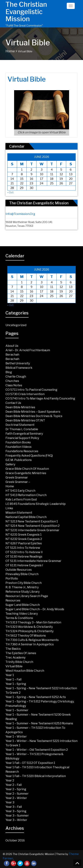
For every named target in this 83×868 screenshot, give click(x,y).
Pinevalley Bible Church (22, 574)
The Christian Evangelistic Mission (26, 12)
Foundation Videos (19, 447)
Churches (12, 381)
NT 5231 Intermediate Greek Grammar (32, 530)
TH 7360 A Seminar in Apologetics (30, 644)
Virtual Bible (14, 666)
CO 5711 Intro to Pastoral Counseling (31, 390)
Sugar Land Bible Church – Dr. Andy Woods (35, 609)
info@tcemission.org (20, 214)
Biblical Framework (19, 368)
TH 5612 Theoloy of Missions (26, 636)
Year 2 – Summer (17, 794)
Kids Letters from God (21, 499)
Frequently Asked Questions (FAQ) (29, 456)
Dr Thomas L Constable (22, 429)
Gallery (10, 464)
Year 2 (10, 780)
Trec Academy (15, 658)
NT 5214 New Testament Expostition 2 (33, 526)
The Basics (13, 649)
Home (10, 51)
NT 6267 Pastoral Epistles (24, 543)
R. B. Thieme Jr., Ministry (22, 587)
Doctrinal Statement (20, 425)
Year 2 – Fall (14, 785)
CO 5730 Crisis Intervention (25, 394)
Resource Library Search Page (27, 596)
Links (9, 508)
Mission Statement (19, 513)
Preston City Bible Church (24, 583)
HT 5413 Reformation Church (26, 495)
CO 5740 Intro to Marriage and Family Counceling (40, 399)
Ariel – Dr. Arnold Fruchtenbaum (28, 350)
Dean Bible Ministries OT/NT (25, 420)
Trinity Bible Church (19, 662)
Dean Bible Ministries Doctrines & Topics (34, 416)
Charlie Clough (16, 377)
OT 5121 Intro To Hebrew (23, 548)
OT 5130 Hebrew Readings (24, 557)
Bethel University (18, 363)
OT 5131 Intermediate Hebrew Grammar (33, 561)
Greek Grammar (17, 478)
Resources (13, 600)
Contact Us (13, 403)
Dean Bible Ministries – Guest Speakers (33, 412)
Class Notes (14, 385)
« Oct (10, 192)
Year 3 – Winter (16, 820)
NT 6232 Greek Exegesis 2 (24, 539)
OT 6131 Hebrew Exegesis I (24, 565)
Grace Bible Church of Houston (27, 469)
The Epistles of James (21, 653)
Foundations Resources (22, 451)
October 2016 (15, 840)
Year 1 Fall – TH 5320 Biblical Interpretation (36, 776)
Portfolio (12, 579)
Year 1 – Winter (16, 737)
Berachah (12, 355)
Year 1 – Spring (16, 684)
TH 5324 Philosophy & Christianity (29, 631)
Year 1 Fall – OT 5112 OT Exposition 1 (30, 763)
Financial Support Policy (22, 438)
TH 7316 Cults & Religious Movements (32, 640)
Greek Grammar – (18, 482)
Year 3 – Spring (16, 811)
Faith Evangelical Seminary (24, 434)
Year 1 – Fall (13, 679)
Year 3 (10, 802)
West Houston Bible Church (25, 671)
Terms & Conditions (19, 618)
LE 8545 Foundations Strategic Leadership (36, 504)
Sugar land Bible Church (23, 605)
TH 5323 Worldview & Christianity (29, 627)
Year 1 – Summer (17, 710)
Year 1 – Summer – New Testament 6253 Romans (39, 723)
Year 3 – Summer (17, 816)
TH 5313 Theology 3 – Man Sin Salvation (33, 622)
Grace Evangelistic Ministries (26, 473)
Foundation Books (18, 442)
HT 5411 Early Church (20, 491)
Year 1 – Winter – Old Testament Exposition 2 (37, 750)
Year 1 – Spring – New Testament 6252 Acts (36, 697)
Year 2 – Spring (16, 789)
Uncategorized (16, 325)
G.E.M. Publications (19, 460)
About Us (12, 346)
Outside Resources (19, 570)
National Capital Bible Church (26, 517)
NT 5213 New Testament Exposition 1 (32, 521)
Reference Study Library (23, 592)
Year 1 (10, 675)
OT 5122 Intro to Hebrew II (24, 552)
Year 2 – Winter (16, 798)
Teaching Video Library (22, 614)
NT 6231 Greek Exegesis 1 (24, 535)
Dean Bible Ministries (20, 407)
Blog (9, 372)
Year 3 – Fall (14, 807)
